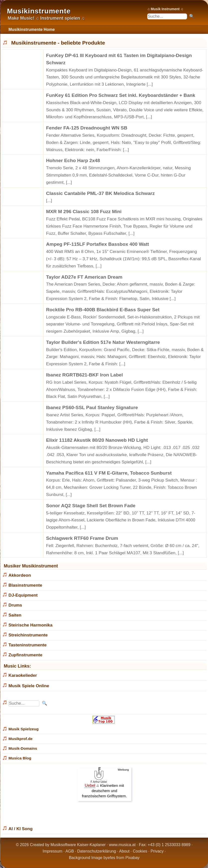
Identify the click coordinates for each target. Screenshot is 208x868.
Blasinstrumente (25, 585)
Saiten (15, 615)
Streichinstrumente (28, 635)
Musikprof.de (21, 739)
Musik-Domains (23, 748)
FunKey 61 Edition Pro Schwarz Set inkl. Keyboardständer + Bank (121, 95)
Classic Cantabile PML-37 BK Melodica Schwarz (100, 193)
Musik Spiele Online (29, 686)
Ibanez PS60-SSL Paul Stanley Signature (92, 407)
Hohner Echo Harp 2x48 (73, 160)
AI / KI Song (21, 829)
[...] (150, 84)
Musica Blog (20, 758)
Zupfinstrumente (25, 655)
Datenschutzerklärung (97, 851)
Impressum (52, 851)
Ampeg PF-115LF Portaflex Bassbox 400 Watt (98, 244)
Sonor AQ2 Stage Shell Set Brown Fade (91, 506)
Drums (15, 605)
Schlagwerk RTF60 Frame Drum (82, 538)
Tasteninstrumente (28, 645)
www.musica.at (122, 845)
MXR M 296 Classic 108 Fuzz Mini (84, 212)
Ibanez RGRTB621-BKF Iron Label (84, 375)
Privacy (157, 851)
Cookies (140, 851)
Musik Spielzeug (24, 729)
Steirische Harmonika (31, 625)
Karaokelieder (23, 675)
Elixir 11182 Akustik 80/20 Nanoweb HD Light (97, 440)
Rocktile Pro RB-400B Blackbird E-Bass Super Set (103, 310)
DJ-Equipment (23, 595)
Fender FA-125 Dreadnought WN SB (87, 128)
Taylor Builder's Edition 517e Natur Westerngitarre (103, 342)
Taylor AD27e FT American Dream (84, 277)
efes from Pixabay (124, 858)
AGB (70, 851)
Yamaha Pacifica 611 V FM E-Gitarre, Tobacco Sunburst (109, 473)
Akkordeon (20, 575)
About (124, 851)
